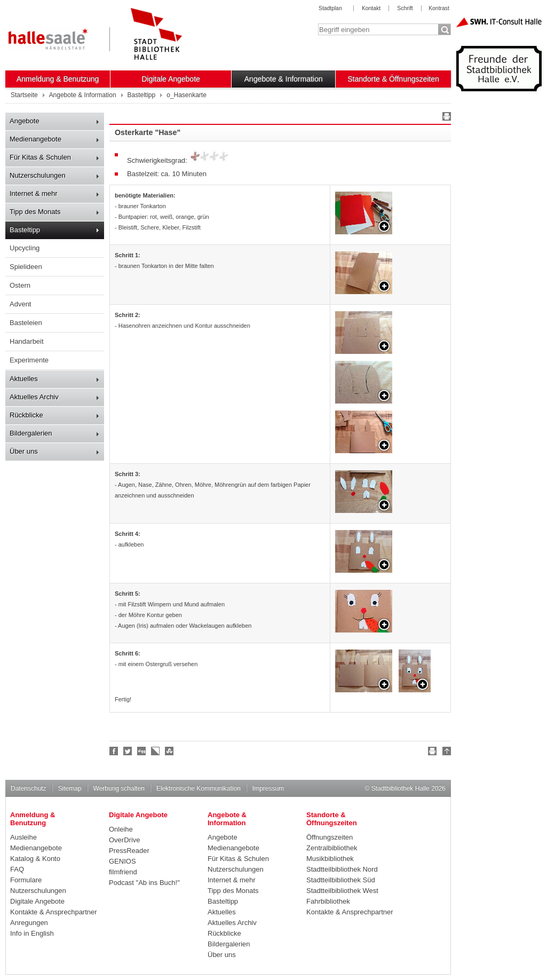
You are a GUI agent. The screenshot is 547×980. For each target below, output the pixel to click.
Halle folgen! (128, 751)
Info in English (32, 933)
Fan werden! (114, 751)
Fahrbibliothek (328, 901)
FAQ (17, 869)
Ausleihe (23, 837)
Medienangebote (35, 139)
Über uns (24, 451)
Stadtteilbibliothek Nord (342, 869)
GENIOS (122, 861)
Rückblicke (26, 415)
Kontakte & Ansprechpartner (54, 912)
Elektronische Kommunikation (199, 788)
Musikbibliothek (330, 859)
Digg (142, 751)
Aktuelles (24, 379)
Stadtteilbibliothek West (342, 891)
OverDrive (125, 840)
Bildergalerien (31, 433)
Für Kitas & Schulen (40, 157)
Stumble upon (170, 751)
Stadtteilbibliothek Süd (341, 880)
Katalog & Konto (35, 859)
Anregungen (29, 923)
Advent (20, 304)
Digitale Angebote (171, 79)
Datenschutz (29, 788)
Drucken (445, 118)
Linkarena (156, 751)
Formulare (26, 880)
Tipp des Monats (35, 212)
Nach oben (445, 753)
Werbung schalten (119, 788)
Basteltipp (25, 230)
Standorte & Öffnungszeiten (393, 79)
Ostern (20, 285)
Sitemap (70, 788)
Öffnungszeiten (330, 837)
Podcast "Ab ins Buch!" (144, 883)
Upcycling (25, 248)
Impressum (268, 788)
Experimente (29, 360)
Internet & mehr (34, 193)
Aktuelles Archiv (34, 397)
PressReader (129, 851)
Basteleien (26, 323)
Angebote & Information (284, 79)
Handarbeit (27, 341)
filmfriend (123, 872)
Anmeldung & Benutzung (58, 79)
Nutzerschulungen (38, 175)
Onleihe (121, 829)
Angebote (25, 121)
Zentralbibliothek (332, 848)
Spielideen (26, 267)
